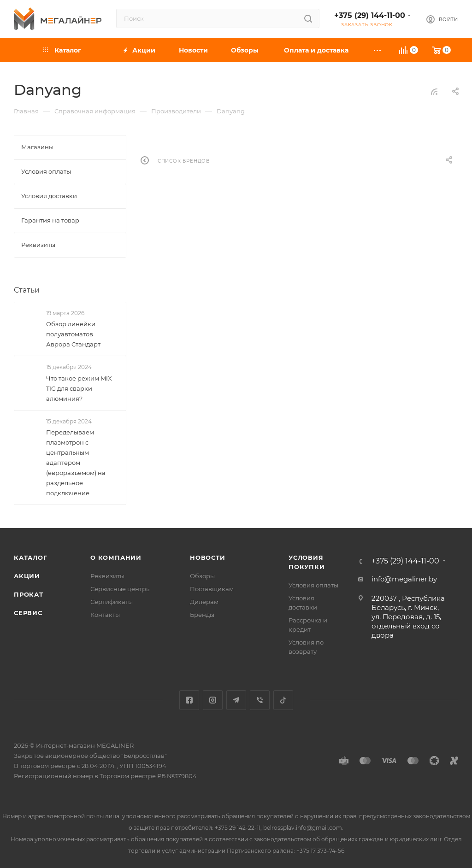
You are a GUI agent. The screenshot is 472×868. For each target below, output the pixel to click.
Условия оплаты (313, 585)
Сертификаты (112, 602)
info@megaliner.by (404, 579)
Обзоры (202, 576)
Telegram (236, 700)
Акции (27, 576)
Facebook (189, 700)
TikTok (283, 700)
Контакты (105, 615)
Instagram (213, 700)
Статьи (27, 290)
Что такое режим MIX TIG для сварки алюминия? (79, 388)
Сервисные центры (121, 589)
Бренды (202, 615)
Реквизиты (107, 576)
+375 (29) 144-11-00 (370, 15)
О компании (116, 557)
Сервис (28, 613)
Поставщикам (212, 589)
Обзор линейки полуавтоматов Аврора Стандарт (73, 334)
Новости (208, 557)
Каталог (31, 557)
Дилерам (204, 602)
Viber (260, 700)
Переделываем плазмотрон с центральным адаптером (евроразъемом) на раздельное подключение (76, 463)
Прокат (29, 594)
